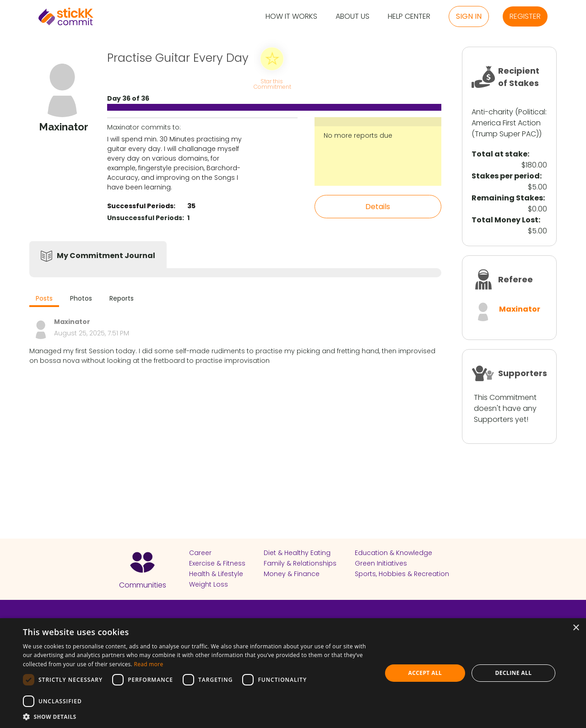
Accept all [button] (425, 673)
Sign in (469, 16)
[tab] (44, 299)
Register (525, 16)
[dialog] (293, 673)
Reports (122, 298)
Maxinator (520, 309)
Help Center (409, 17)
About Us (353, 17)
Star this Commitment (272, 84)
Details (378, 207)
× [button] (576, 628)
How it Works (291, 17)
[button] (197, 717)
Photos (81, 298)
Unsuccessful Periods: (146, 218)
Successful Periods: (141, 206)
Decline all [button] (514, 673)
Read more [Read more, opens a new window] (148, 664)
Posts (44, 298)
